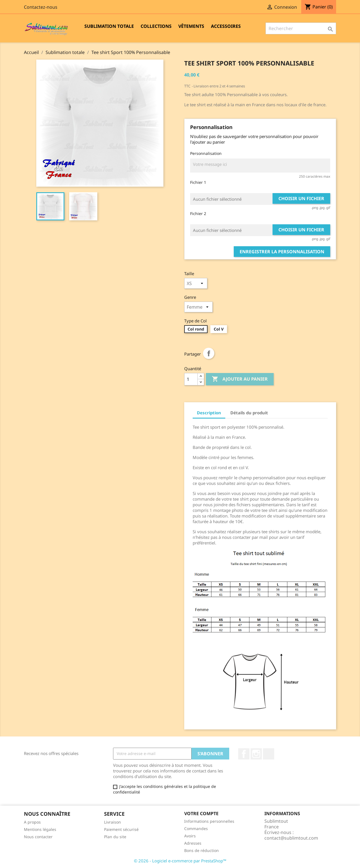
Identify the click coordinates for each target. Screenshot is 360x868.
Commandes (196, 829)
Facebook (244, 754)
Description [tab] (209, 413)
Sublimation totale (109, 26)
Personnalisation (206, 153)
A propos (32, 822)
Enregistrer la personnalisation (282, 252)
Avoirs (190, 836)
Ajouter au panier (240, 379)
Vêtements (191, 26)
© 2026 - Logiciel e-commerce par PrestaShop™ (180, 861)
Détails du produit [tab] (249, 413)
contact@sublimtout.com (291, 838)
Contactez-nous (41, 7)
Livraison (112, 822)
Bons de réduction (202, 850)
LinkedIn (269, 754)
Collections (156, 26)
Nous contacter (38, 837)
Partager (209, 353)
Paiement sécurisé (121, 829)
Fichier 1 (198, 182)
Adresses (193, 843)
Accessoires (226, 26)
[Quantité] (191, 379)
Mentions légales (40, 829)
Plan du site (115, 837)
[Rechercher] (301, 28)
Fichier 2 (198, 213)
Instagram (256, 754)
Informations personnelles (209, 821)
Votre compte (201, 813)
